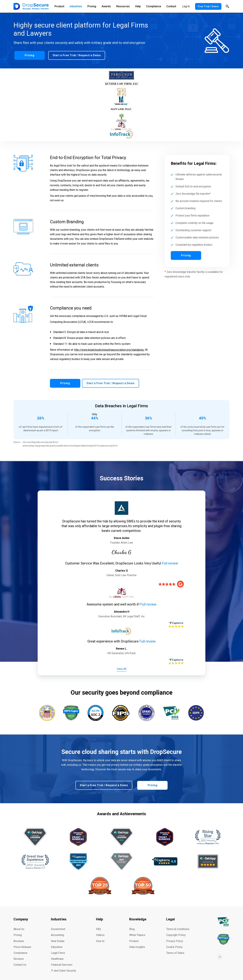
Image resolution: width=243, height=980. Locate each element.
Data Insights (137, 943)
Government (58, 925)
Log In (186, 6)
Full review (170, 561)
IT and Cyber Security (64, 967)
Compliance (154, 6)
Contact (171, 6)
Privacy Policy (175, 937)
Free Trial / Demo (208, 6)
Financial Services (62, 961)
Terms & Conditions (178, 925)
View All (122, 666)
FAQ (98, 925)
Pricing (92, 6)
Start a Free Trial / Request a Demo (76, 54)
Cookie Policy (174, 943)
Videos (100, 931)
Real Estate (58, 937)
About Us (19, 925)
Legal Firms (58, 949)
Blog (132, 925)
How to (100, 937)
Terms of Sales (175, 949)
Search (227, 6)
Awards (106, 6)
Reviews (19, 955)
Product (59, 6)
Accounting (57, 931)
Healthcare (57, 955)
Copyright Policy (176, 931)
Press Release (22, 943)
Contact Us (20, 961)
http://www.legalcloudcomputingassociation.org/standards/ (109, 350)
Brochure (19, 937)
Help (138, 6)
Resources (123, 6)
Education (57, 943)
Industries (76, 6)
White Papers (137, 931)
